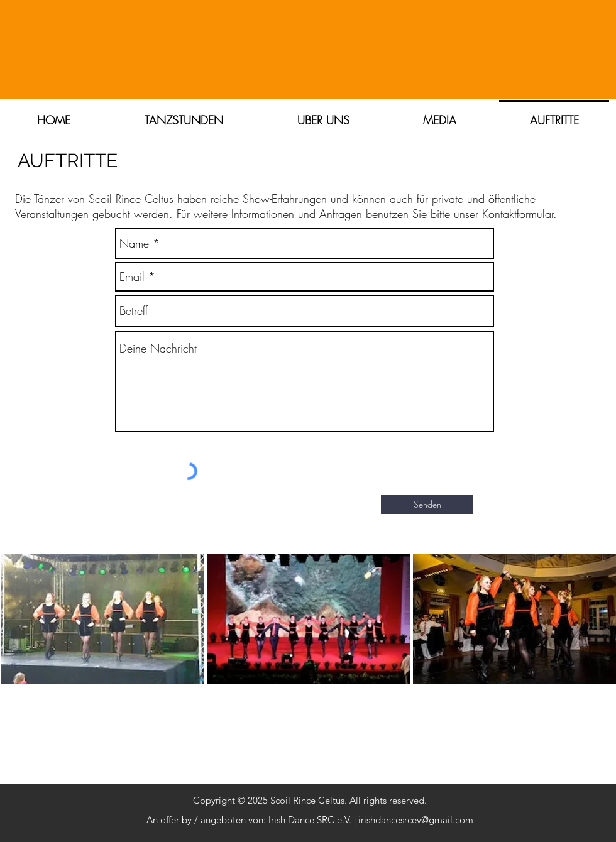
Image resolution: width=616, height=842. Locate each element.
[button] (323, 114)
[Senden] (427, 505)
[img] (102, 644)
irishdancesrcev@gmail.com (416, 820)
